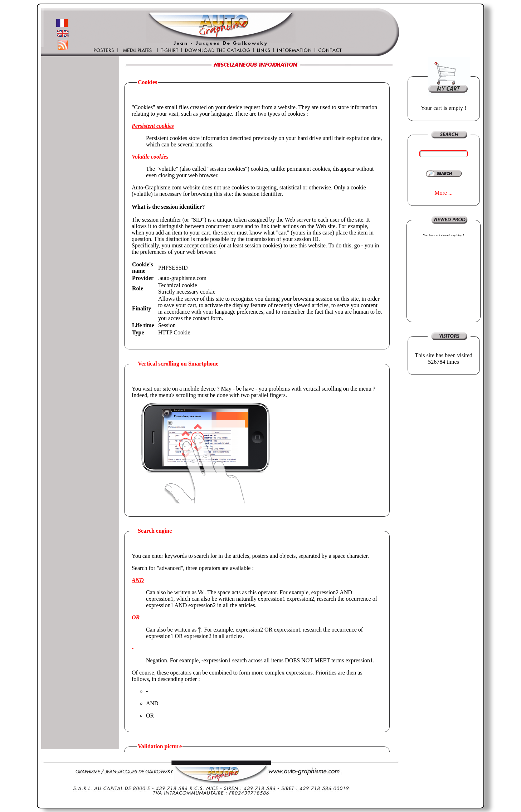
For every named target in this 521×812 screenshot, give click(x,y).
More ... (444, 193)
